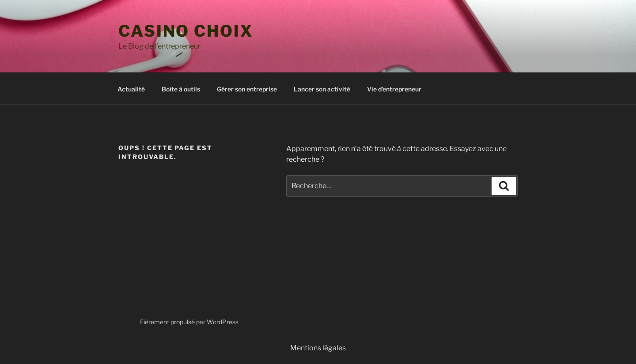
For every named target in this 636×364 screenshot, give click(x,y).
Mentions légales (318, 348)
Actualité (131, 89)
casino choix (186, 31)
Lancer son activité (322, 89)
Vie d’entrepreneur (394, 89)
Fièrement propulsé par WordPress (189, 322)
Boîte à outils (181, 89)
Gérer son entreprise (247, 89)
